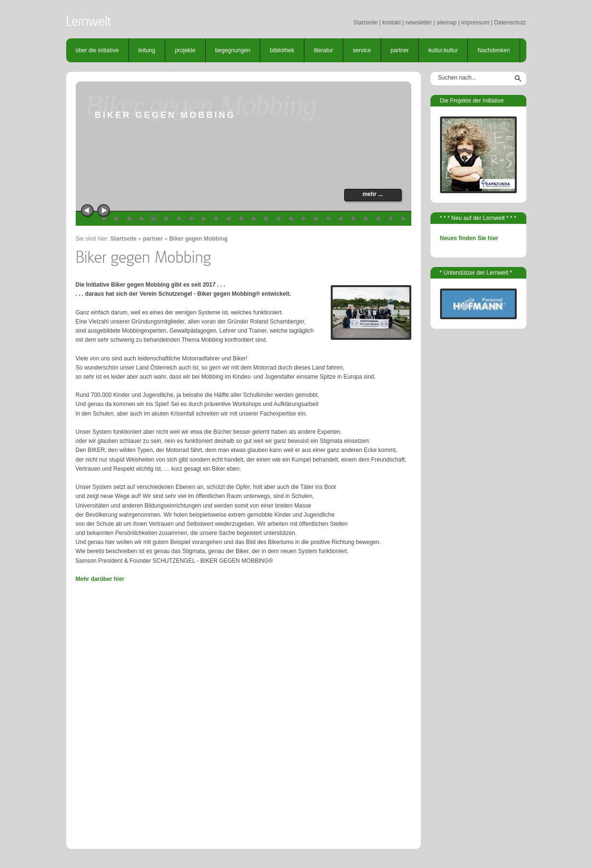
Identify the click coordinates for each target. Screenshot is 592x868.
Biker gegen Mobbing (198, 239)
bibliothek (282, 50)
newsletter (419, 23)
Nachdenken (493, 50)
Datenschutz (510, 23)
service (362, 50)
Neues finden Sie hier (469, 238)
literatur (324, 50)
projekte (185, 50)
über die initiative (97, 50)
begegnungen (233, 50)
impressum (475, 23)
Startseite (366, 23)
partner (400, 50)
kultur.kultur (443, 50)
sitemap (446, 23)
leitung (147, 50)
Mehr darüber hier (100, 579)
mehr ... (373, 194)
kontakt (391, 23)
